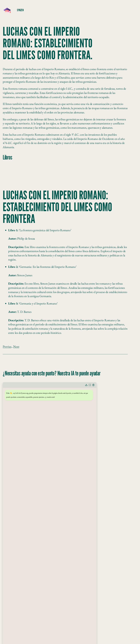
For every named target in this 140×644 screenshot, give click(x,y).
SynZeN (20, 10)
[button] (86, 385)
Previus (7, 346)
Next (16, 346)
